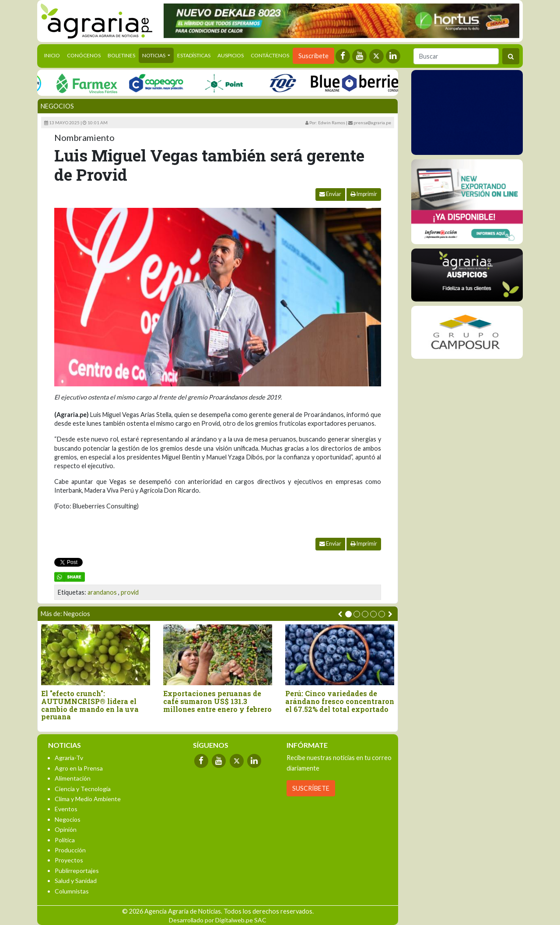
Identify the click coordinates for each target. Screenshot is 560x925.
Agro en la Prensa (79, 768)
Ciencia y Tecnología (83, 789)
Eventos (66, 809)
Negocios (57, 106)
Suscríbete (313, 56)
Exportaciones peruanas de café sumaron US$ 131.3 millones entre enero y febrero (217, 701)
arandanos (102, 592)
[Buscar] (456, 56)
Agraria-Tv (69, 758)
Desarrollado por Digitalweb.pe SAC (218, 920)
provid (130, 592)
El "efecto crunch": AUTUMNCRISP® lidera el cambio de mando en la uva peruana (90, 705)
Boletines (121, 55)
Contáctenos (270, 55)
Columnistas (72, 891)
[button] (348, 614)
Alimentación (73, 778)
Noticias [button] (154, 55)
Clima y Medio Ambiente (88, 799)
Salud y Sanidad (76, 881)
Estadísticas (194, 55)
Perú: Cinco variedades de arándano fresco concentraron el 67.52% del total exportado (340, 701)
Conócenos (84, 55)
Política (65, 840)
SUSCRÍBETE (311, 788)
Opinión (66, 829)
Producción (70, 850)
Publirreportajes (77, 871)
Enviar (330, 194)
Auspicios (231, 55)
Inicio (54, 55)
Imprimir (364, 194)
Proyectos (69, 860)
